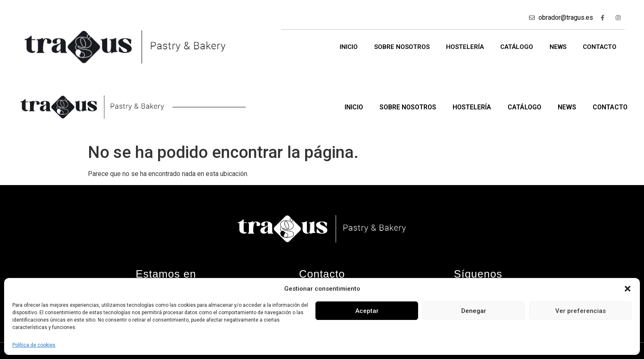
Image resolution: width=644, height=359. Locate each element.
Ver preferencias (581, 311)
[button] (628, 289)
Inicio (349, 47)
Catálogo (517, 47)
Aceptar (367, 311)
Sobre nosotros (402, 47)
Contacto (600, 47)
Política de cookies (34, 345)
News (558, 47)
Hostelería (465, 47)
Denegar (474, 311)
